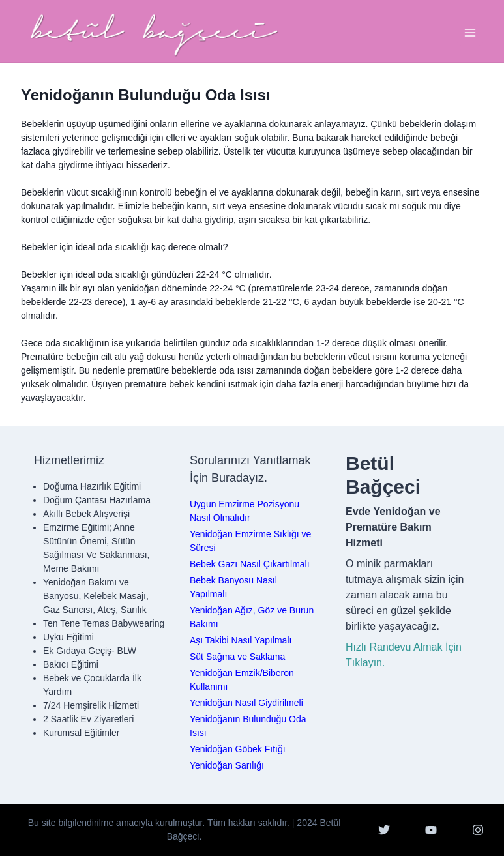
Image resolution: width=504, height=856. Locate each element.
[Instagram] (478, 830)
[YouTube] (431, 830)
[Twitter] (384, 830)
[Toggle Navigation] (470, 33)
